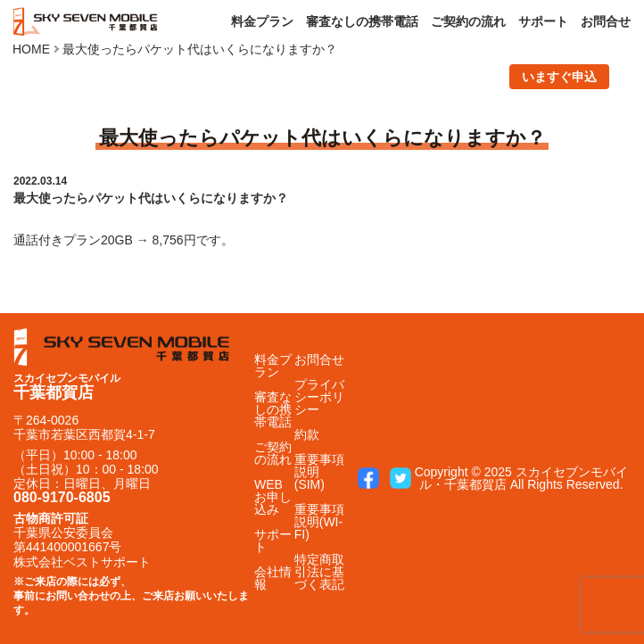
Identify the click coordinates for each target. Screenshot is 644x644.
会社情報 (273, 578)
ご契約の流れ (468, 21)
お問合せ (606, 21)
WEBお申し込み (273, 497)
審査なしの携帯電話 (362, 21)
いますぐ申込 (559, 77)
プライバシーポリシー (319, 397)
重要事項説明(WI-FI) (319, 522)
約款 (307, 434)
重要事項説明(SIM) (319, 472)
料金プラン (262, 21)
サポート (543, 21)
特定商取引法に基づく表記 (319, 572)
